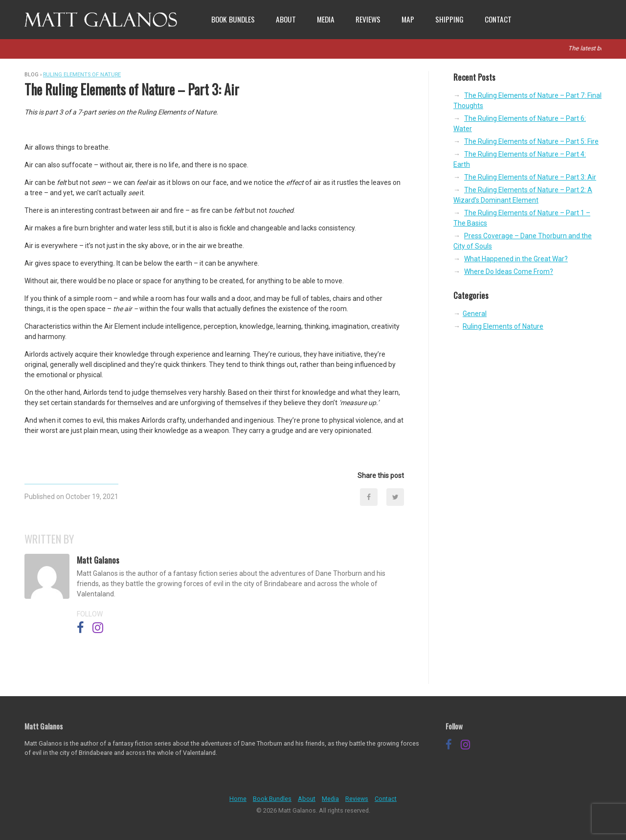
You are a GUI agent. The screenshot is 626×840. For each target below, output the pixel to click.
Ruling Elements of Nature (82, 75)
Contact (498, 19)
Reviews (368, 19)
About (286, 19)
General (475, 314)
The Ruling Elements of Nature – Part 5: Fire (531, 141)
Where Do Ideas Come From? (509, 272)
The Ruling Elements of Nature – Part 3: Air (530, 177)
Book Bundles (233, 19)
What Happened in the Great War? (516, 259)
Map (408, 19)
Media (326, 19)
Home (238, 799)
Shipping (449, 19)
